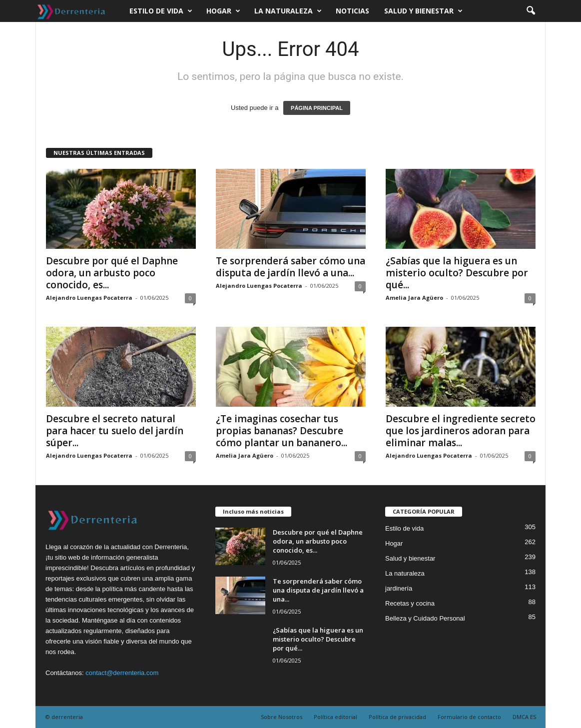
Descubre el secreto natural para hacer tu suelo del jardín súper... (115, 431)
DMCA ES (524, 717)
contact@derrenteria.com (122, 673)
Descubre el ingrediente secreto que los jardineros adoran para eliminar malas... (461, 431)
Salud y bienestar (423, 11)
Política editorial (335, 717)
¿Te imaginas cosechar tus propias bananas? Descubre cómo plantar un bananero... (282, 431)
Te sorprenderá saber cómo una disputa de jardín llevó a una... (290, 267)
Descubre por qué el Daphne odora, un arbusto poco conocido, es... (112, 273)
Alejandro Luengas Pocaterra (89, 298)
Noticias (352, 11)
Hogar (223, 11)
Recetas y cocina (410, 603)
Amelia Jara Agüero (414, 298)
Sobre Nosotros (282, 717)
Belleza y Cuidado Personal (425, 618)
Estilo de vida (161, 11)
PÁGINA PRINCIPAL (317, 108)
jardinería (399, 588)
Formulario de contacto (469, 717)
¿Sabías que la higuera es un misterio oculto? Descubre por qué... (457, 273)
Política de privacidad (397, 717)
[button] (531, 11)
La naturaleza (288, 11)
